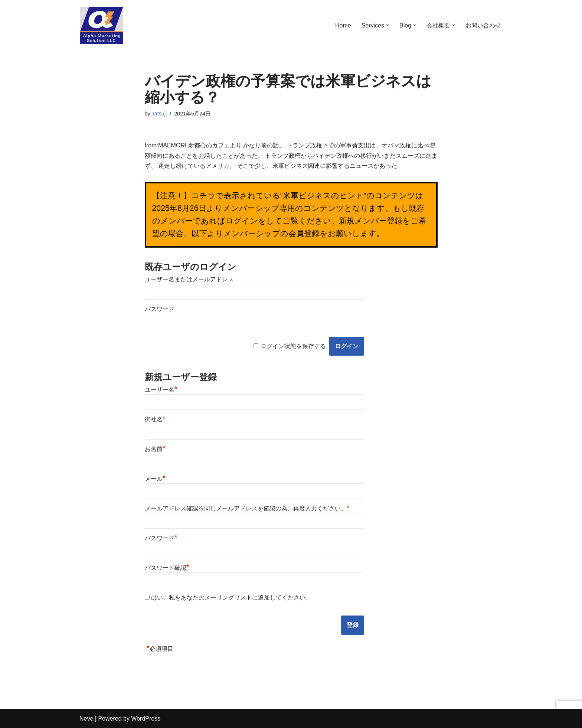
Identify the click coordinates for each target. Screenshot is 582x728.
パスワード (160, 309)
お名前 (155, 449)
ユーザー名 (161, 390)
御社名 (155, 419)
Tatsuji (159, 114)
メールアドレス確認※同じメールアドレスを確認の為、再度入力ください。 (247, 508)
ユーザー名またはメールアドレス (189, 279)
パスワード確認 (167, 568)
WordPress (146, 719)
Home (343, 25)
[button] (388, 25)
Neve (86, 719)
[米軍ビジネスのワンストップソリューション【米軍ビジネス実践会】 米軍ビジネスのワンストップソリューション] (102, 25)
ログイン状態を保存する (293, 346)
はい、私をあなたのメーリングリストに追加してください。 (228, 598)
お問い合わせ (483, 25)
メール (155, 479)
